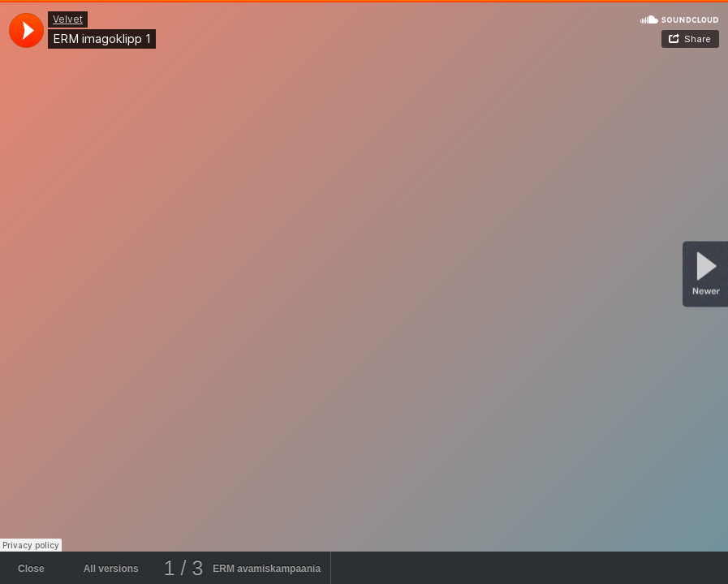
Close (31, 569)
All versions (111, 569)
